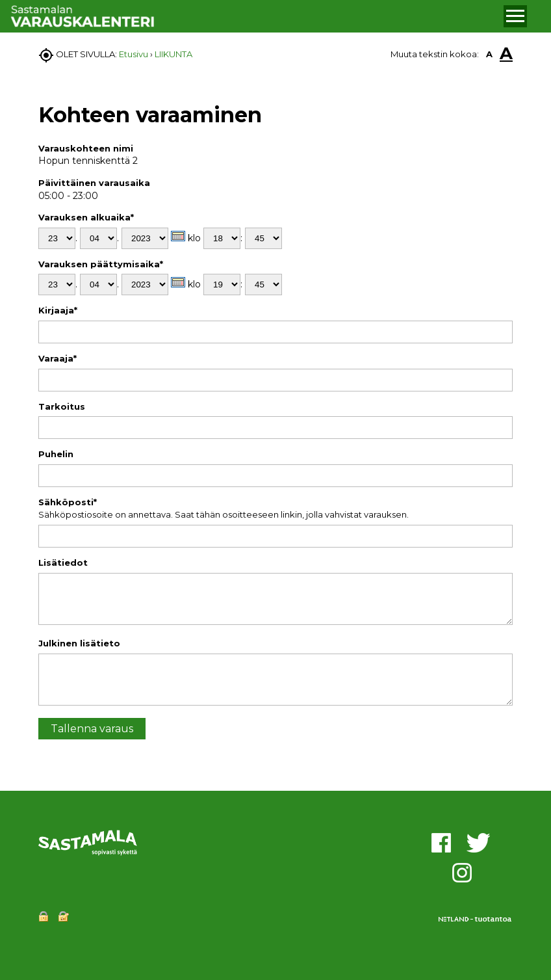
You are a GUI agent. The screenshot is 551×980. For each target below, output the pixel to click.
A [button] (489, 54)
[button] (515, 16)
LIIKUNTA (173, 54)
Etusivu (134, 54)
